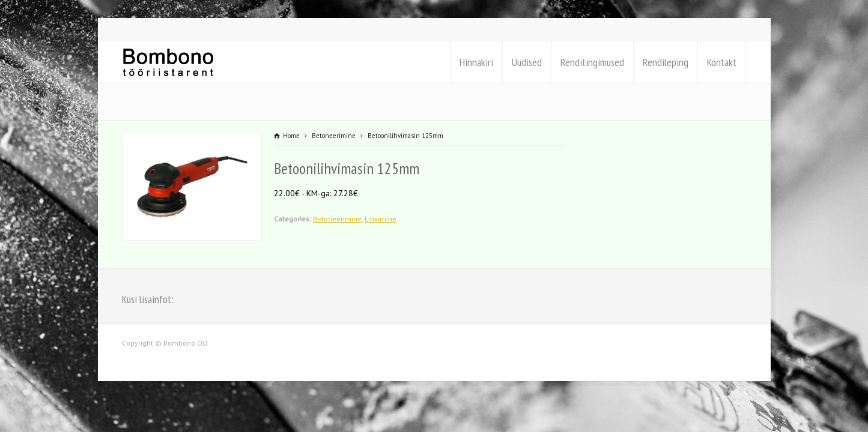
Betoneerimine (337, 219)
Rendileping (666, 62)
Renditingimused (592, 62)
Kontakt (722, 62)
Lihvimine (381, 219)
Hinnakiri (476, 62)
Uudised (527, 62)
